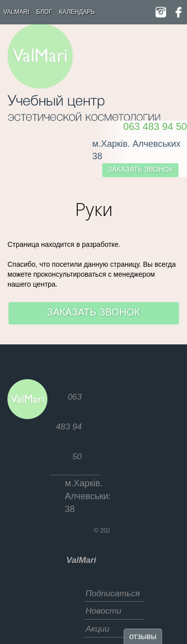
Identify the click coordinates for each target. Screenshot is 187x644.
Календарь (77, 12)
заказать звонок (140, 169)
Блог (44, 12)
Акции (98, 629)
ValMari (16, 12)
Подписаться (113, 593)
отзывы (143, 636)
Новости (104, 611)
